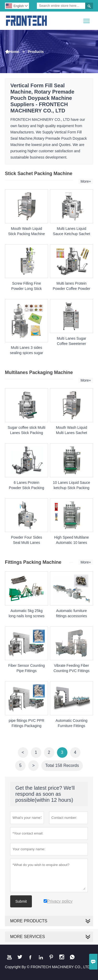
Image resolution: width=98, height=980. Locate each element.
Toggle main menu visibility (87, 19)
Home (14, 52)
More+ (86, 181)
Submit (21, 901)
